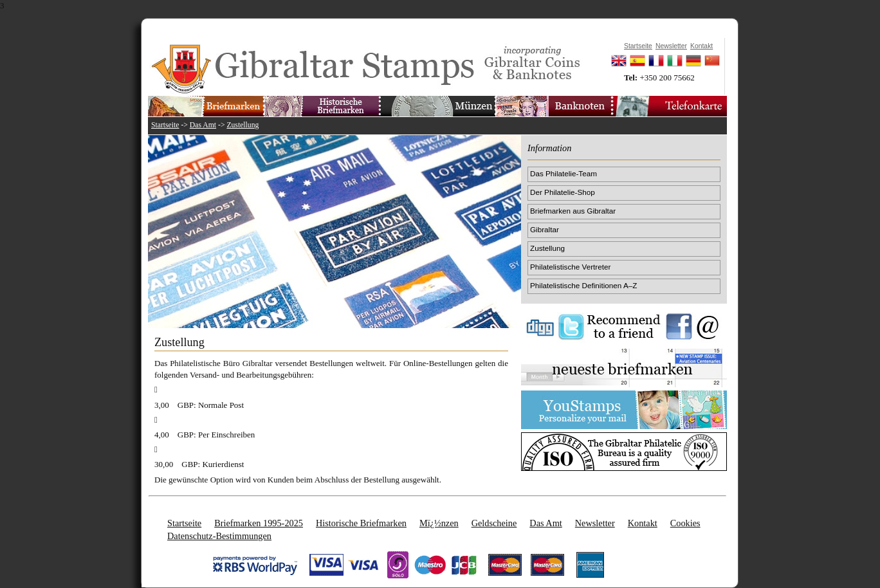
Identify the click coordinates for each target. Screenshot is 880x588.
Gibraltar (545, 229)
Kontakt (643, 523)
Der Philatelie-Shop (563, 192)
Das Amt (203, 125)
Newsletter (595, 523)
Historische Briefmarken (361, 523)
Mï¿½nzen (439, 523)
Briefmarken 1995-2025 (259, 523)
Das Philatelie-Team (564, 173)
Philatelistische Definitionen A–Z (583, 285)
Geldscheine (494, 523)
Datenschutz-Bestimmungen (219, 536)
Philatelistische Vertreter (570, 267)
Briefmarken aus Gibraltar (573, 211)
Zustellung (243, 125)
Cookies (685, 523)
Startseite (165, 125)
